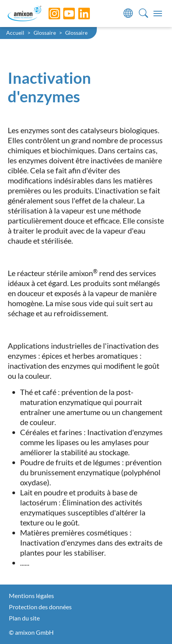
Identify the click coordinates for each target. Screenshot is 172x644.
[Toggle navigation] (158, 14)
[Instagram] (49, 14)
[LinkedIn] (78, 14)
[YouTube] (63, 14)
